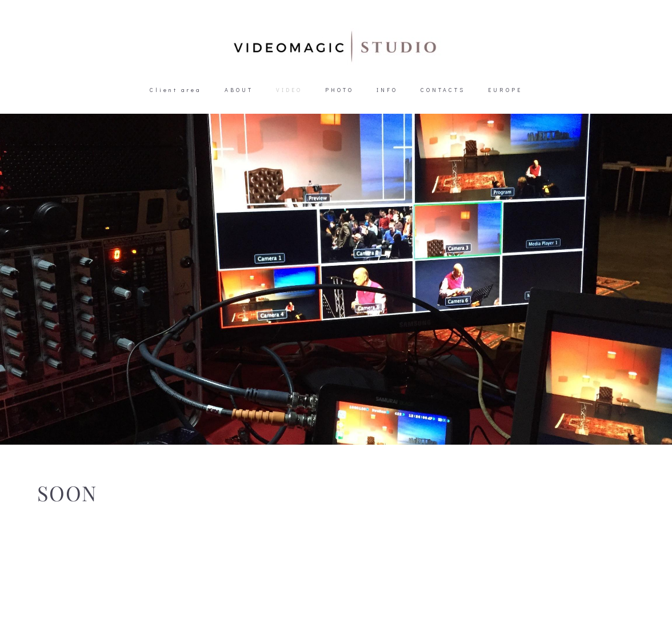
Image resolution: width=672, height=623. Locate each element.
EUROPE (505, 90)
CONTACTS (443, 90)
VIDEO (289, 90)
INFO (387, 90)
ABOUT (239, 90)
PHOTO (339, 90)
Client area (176, 90)
